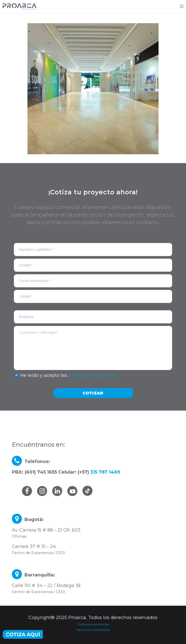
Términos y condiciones (93, 630)
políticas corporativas (92, 375)
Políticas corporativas (93, 624)
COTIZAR (93, 393)
